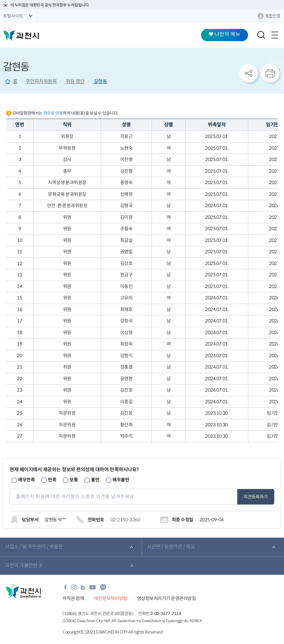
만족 (52, 480)
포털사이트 (13, 16)
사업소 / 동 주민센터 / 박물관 (34, 547)
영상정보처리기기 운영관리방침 (167, 598)
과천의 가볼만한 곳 (24, 565)
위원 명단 (75, 81)
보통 (74, 480)
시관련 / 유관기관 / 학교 (171, 547)
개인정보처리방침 (110, 598)
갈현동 (100, 81)
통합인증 (273, 16)
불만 (95, 480)
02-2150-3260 (125, 520)
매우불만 (121, 480)
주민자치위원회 (41, 81)
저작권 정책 (73, 598)
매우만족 (26, 480)
